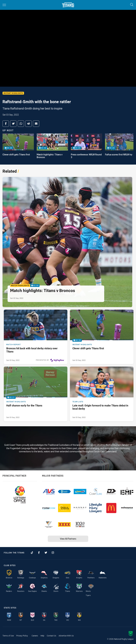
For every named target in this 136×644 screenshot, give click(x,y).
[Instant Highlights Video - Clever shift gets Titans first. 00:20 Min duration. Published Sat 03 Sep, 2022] (102, 337)
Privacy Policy (22, 636)
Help (42, 636)
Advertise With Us (66, 636)
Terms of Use (8, 636)
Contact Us (51, 636)
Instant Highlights (13, 93)
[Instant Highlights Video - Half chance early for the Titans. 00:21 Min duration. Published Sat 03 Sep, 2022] (36, 394)
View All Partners (68, 539)
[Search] (132, 5)
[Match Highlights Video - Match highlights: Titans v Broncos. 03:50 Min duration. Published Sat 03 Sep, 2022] (67, 242)
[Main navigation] (4, 5)
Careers (35, 636)
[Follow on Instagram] (53, 553)
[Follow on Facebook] (39, 553)
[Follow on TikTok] (32, 553)
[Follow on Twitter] (46, 553)
